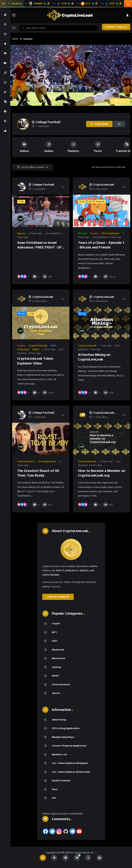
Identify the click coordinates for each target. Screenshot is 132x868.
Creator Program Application (69, 746)
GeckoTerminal (61, 780)
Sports (21, 233)
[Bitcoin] (88, 4)
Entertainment (110, 233)
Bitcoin (82, 233)
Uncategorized (47, 461)
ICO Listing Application (66, 728)
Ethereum (23, 349)
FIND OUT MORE (58, 597)
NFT (54, 632)
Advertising (59, 720)
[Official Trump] (38, 4)
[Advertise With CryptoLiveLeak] (12, 4)
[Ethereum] (64, 4)
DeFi (53, 345)
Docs (55, 789)
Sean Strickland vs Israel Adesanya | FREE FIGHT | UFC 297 (40, 247)
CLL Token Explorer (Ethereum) (71, 772)
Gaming (56, 667)
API (54, 798)
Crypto (94, 233)
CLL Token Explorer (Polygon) (70, 763)
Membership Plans (63, 737)
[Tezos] (112, 4)
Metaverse (59, 658)
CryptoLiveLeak (38, 345)
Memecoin (58, 650)
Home (15, 39)
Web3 (36, 349)
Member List (60, 754)
